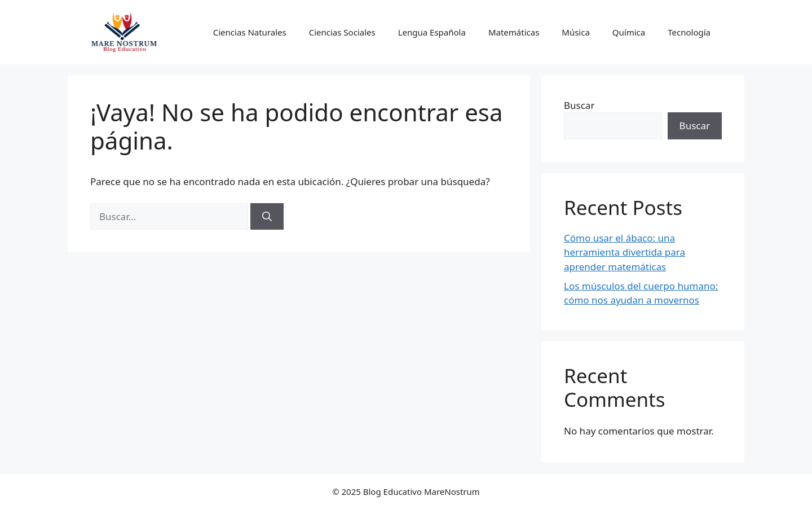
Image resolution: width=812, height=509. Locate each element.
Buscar (579, 105)
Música (576, 32)
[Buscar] (267, 217)
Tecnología (689, 32)
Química (629, 32)
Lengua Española (432, 32)
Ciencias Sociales (342, 32)
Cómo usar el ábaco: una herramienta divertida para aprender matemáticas (625, 252)
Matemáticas (514, 32)
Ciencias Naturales (250, 32)
